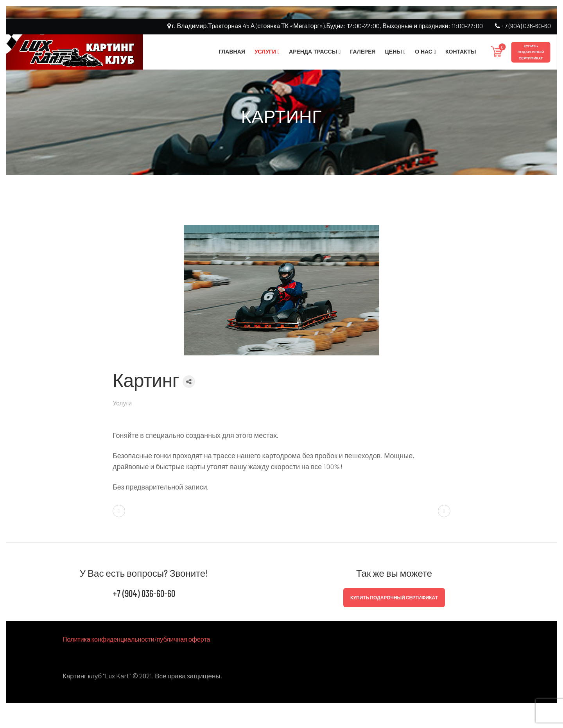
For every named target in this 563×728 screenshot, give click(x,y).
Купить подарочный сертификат (531, 52)
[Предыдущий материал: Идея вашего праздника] (119, 511)
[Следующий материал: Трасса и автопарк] (444, 511)
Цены (394, 52)
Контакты (461, 52)
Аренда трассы (313, 52)
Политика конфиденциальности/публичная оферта (136, 639)
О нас (424, 52)
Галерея (363, 52)
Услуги (265, 52)
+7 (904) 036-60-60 (523, 26)
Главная (232, 52)
